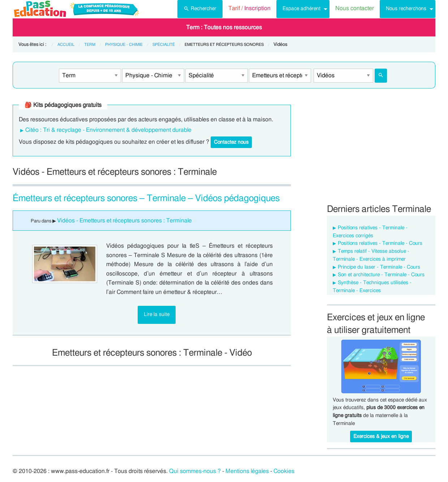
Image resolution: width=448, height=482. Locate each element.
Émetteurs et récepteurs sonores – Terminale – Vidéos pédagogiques (146, 198)
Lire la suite (157, 314)
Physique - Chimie (124, 45)
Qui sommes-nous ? (195, 471)
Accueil (66, 45)
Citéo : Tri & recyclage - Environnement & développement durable (108, 130)
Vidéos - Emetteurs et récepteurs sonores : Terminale (124, 221)
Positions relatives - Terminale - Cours (380, 243)
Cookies (284, 471)
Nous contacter (355, 8)
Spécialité (164, 45)
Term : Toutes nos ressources (224, 27)
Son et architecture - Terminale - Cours (381, 275)
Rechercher (200, 8)
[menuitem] (200, 9)
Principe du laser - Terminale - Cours (379, 267)
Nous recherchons (406, 8)
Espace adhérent (301, 8)
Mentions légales (247, 471)
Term (90, 45)
